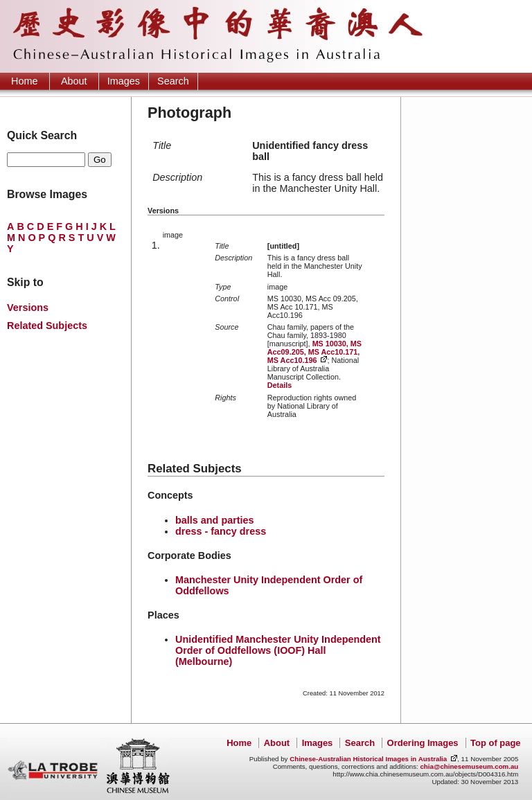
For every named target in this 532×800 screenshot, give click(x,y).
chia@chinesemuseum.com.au (469, 766)
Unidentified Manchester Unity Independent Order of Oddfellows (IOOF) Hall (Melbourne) (278, 650)
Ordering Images (423, 743)
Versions (28, 308)
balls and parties (215, 520)
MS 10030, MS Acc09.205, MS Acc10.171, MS (314, 352)
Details (280, 385)
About (74, 81)
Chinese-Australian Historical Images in (368, 759)
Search (173, 81)
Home (24, 81)
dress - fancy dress (221, 531)
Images (124, 81)
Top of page (495, 743)
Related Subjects (47, 326)
